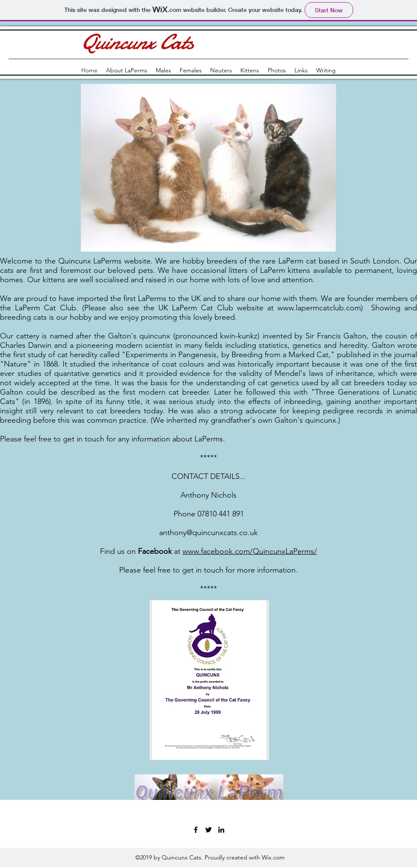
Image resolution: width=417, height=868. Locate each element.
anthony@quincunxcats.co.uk (208, 533)
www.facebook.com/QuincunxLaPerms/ (250, 551)
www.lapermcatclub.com (319, 308)
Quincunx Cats (137, 42)
